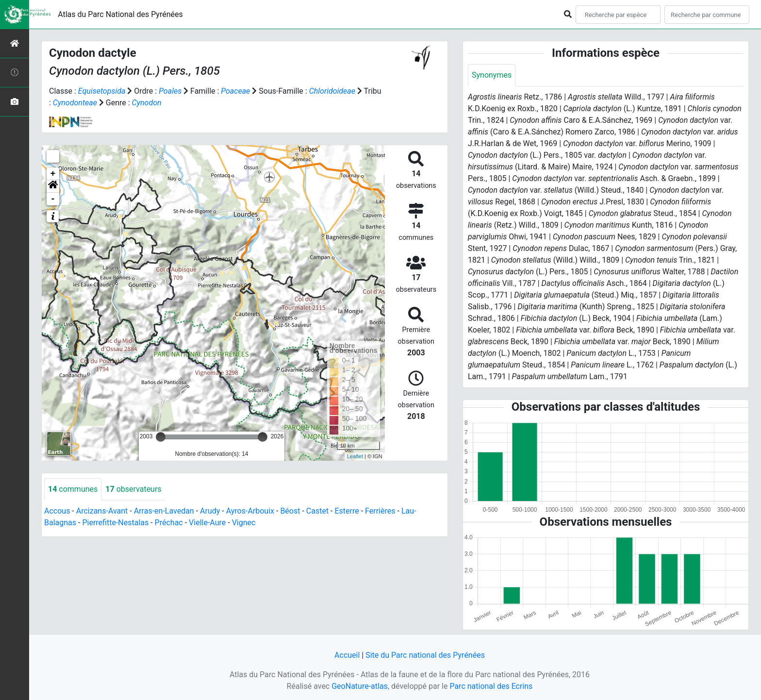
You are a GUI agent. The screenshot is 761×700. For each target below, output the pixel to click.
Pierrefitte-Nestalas (115, 523)
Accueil (347, 655)
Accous (57, 511)
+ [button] (53, 174)
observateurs (133, 489)
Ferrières (380, 511)
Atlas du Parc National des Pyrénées (120, 14)
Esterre (347, 511)
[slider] (161, 437)
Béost (290, 511)
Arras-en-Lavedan (164, 511)
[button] (53, 186)
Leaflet (355, 456)
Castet (317, 511)
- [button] (53, 199)
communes (73, 489)
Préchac (169, 523)
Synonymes (492, 75)
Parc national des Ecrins (491, 686)
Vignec (244, 523)
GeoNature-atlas (360, 686)
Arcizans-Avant (102, 511)
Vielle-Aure (207, 523)
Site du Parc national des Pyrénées (425, 655)
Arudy (210, 511)
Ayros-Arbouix (250, 511)
